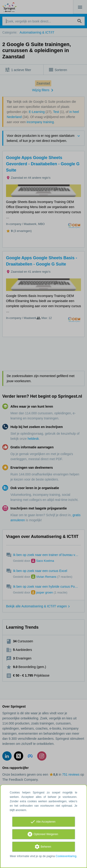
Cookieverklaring (66, 856)
